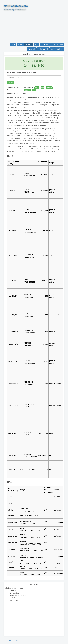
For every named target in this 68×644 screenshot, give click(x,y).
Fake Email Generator (12, 641)
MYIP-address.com (16, 6)
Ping (36, 44)
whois (37, 88)
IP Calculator (45, 44)
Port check (32, 49)
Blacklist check (58, 44)
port (34, 90)
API (52, 49)
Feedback (60, 49)
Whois (20, 44)
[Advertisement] (34, 26)
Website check (43, 49)
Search (11, 82)
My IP (13, 44)
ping (43, 88)
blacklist (27, 90)
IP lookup (29, 44)
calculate (49, 88)
